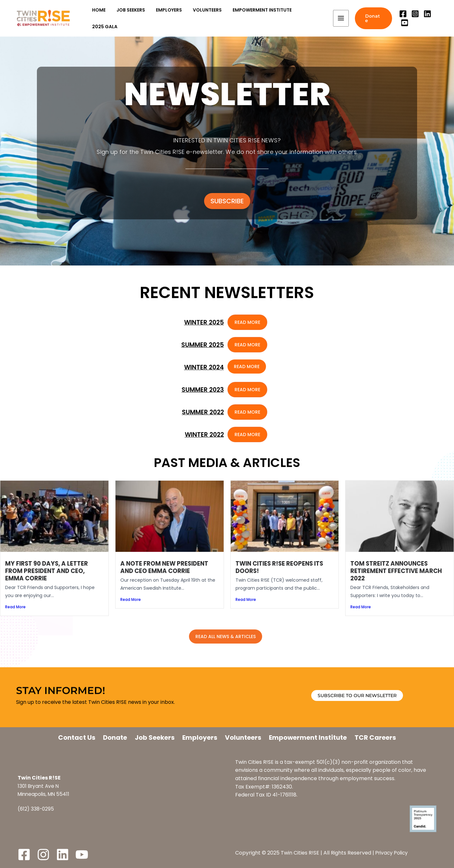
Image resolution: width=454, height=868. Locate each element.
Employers (200, 737)
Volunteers (243, 737)
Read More (15, 607)
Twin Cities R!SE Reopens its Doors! (281, 567)
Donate (115, 737)
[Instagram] (414, 18)
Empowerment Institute (308, 737)
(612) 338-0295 (37, 809)
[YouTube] (438, 18)
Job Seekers (155, 737)
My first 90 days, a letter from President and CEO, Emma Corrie (48, 571)
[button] (372, 18)
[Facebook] (402, 18)
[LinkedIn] (63, 855)
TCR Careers (375, 737)
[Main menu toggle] (339, 18)
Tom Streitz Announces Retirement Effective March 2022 (398, 571)
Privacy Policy (393, 853)
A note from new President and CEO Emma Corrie (166, 567)
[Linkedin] (426, 18)
